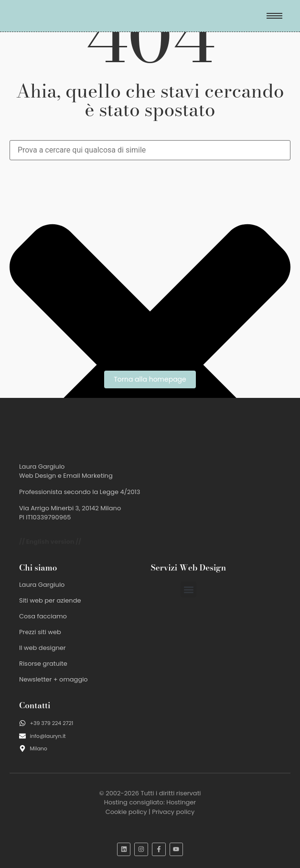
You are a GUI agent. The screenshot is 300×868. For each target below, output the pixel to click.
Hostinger (181, 802)
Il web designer (43, 648)
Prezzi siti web (40, 632)
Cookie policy (126, 812)
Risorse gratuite (43, 664)
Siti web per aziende (50, 600)
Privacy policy (173, 812)
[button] (188, 589)
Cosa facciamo (43, 616)
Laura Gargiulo (42, 585)
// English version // (50, 542)
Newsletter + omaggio (54, 679)
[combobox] (150, 150)
